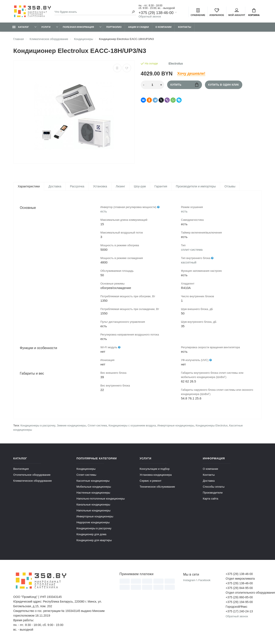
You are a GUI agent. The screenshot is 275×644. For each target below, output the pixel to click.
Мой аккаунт (237, 12)
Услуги (46, 27)
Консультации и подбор (155, 470)
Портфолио (114, 27)
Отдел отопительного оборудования (244, 594)
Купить (184, 85)
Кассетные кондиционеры (93, 482)
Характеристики (29, 186)
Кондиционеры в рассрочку (38, 427)
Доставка (55, 186)
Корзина (254, 12)
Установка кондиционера (156, 476)
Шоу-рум (140, 186)
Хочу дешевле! (191, 74)
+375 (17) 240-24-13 (239, 612)
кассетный (189, 263)
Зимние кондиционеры (71, 427)
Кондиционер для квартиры (94, 541)
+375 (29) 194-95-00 (239, 603)
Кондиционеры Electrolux (212, 427)
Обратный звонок (150, 16)
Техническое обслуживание (157, 488)
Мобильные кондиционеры (94, 488)
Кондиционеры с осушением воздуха (132, 427)
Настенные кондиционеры (93, 494)
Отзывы (230, 186)
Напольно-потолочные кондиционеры (101, 500)
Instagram (189, 581)
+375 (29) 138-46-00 (156, 13)
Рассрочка (77, 186)
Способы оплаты (214, 488)
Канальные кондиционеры (93, 506)
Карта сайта (210, 500)
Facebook (204, 581)
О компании (164, 27)
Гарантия (161, 186)
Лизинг (120, 186)
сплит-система (192, 250)
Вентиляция (21, 470)
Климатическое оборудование (33, 482)
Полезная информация (78, 27)
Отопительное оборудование (32, 476)
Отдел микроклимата (240, 580)
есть (104, 212)
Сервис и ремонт (151, 482)
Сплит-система (97, 427)
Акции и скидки (138, 27)
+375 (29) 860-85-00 (239, 598)
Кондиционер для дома (91, 535)
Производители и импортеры (196, 186)
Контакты (185, 27)
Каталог (21, 27)
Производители (213, 494)
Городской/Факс (237, 608)
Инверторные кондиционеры (176, 427)
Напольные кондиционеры (93, 512)
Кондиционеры (86, 470)
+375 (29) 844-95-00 (239, 589)
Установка (100, 186)
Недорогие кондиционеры (93, 523)
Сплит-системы (86, 476)
